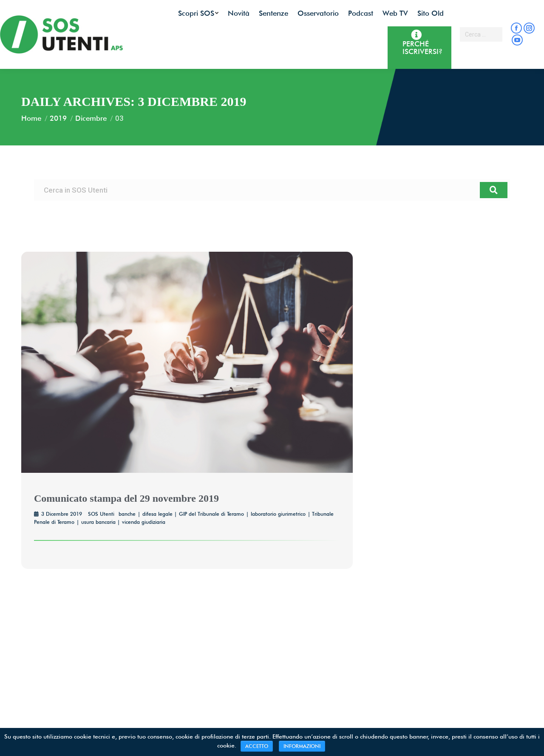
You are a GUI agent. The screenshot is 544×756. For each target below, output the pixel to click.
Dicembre (91, 118)
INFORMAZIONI (302, 746)
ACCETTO (257, 746)
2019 (58, 118)
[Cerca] (494, 190)
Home (31, 118)
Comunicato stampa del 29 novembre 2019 (126, 498)
